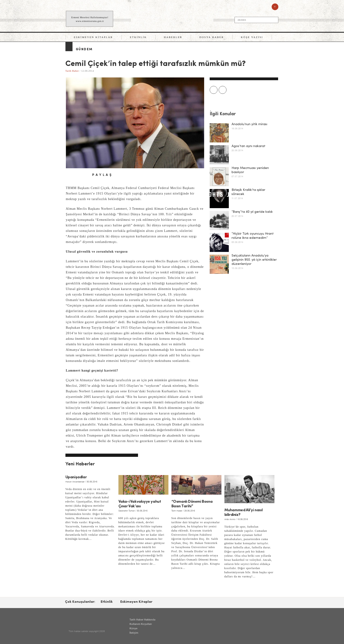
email (85, 175)
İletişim (134, 633)
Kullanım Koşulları (141, 624)
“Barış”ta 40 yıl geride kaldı (252, 212)
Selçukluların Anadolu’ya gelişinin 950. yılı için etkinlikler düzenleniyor (254, 260)
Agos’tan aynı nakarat (248, 146)
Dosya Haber (212, 37)
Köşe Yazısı (252, 37)
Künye (133, 628)
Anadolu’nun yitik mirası (249, 124)
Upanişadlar (76, 477)
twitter (77, 175)
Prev (214, 90)
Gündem (84, 49)
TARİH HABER (173, 19)
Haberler (173, 37)
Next (223, 90)
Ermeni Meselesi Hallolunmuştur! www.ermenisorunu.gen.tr (90, 19)
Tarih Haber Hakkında (142, 619)
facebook (69, 175)
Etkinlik (138, 37)
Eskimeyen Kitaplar (93, 37)
